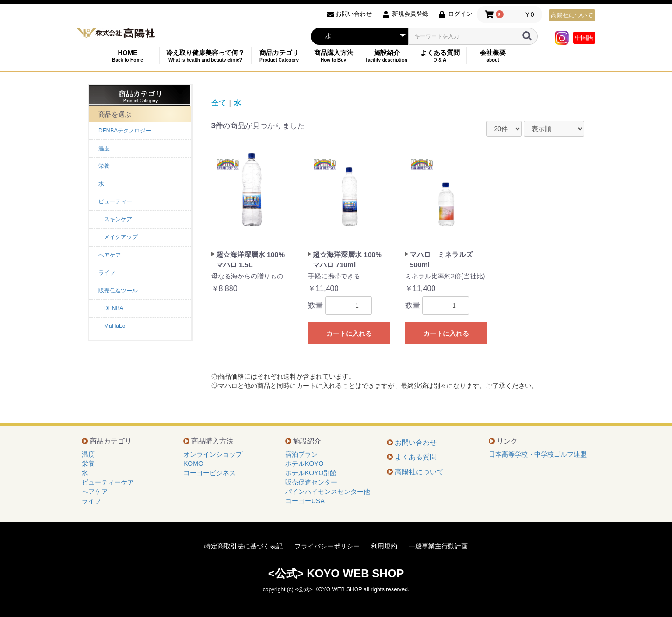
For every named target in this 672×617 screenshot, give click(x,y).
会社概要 (493, 56)
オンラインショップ (213, 454)
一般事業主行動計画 (438, 546)
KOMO (193, 464)
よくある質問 (440, 56)
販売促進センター (311, 482)
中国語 (584, 38)
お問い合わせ (416, 442)
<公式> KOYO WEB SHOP (336, 573)
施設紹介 (387, 56)
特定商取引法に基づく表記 (244, 546)
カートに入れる (349, 333)
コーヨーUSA (305, 501)
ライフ (107, 273)
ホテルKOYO (304, 464)
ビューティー (115, 201)
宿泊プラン (301, 454)
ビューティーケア (108, 482)
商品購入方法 (333, 56)
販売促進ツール (118, 291)
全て (219, 103)
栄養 (104, 166)
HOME (128, 56)
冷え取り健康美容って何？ (205, 56)
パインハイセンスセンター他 (328, 492)
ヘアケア (110, 255)
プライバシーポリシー (327, 546)
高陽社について (572, 15)
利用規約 (384, 546)
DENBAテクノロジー (125, 131)
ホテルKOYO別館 (311, 473)
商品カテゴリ (279, 56)
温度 (104, 148)
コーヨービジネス (210, 473)
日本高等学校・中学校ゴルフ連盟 (538, 454)
